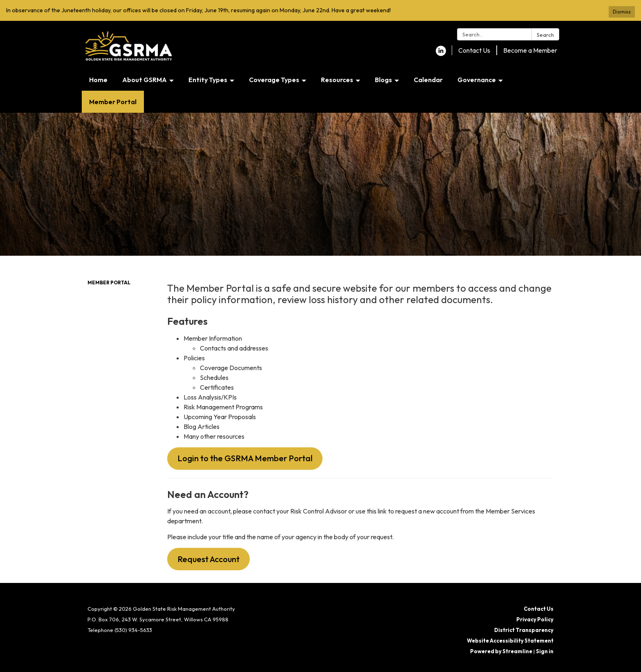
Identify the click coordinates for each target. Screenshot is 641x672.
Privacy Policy (535, 619)
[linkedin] (441, 54)
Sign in (545, 651)
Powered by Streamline (501, 651)
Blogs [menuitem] (383, 80)
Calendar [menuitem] (428, 80)
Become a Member (530, 50)
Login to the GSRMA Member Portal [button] (245, 458)
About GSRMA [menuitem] (145, 80)
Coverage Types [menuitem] (274, 80)
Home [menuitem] (98, 80)
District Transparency (524, 630)
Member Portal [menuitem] (113, 102)
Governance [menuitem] (477, 80)
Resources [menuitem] (337, 80)
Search (545, 35)
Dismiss (622, 12)
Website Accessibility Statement (510, 641)
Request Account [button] (208, 559)
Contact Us (474, 50)
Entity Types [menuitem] (208, 80)
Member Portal (109, 282)
